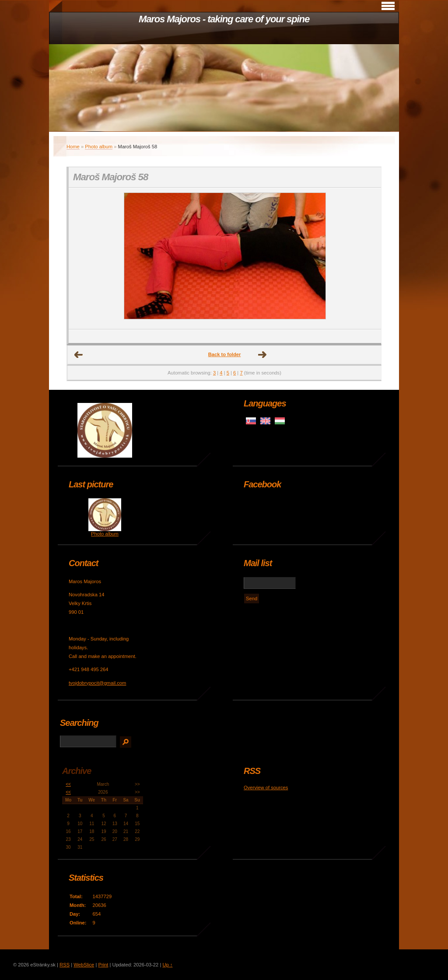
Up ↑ (167, 965)
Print (103, 965)
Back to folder (225, 354)
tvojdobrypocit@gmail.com (97, 683)
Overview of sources (266, 787)
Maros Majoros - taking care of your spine (224, 19)
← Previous (79, 355)
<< (68, 784)
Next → (262, 355)
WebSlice (84, 965)
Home (73, 147)
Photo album (99, 147)
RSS (65, 965)
